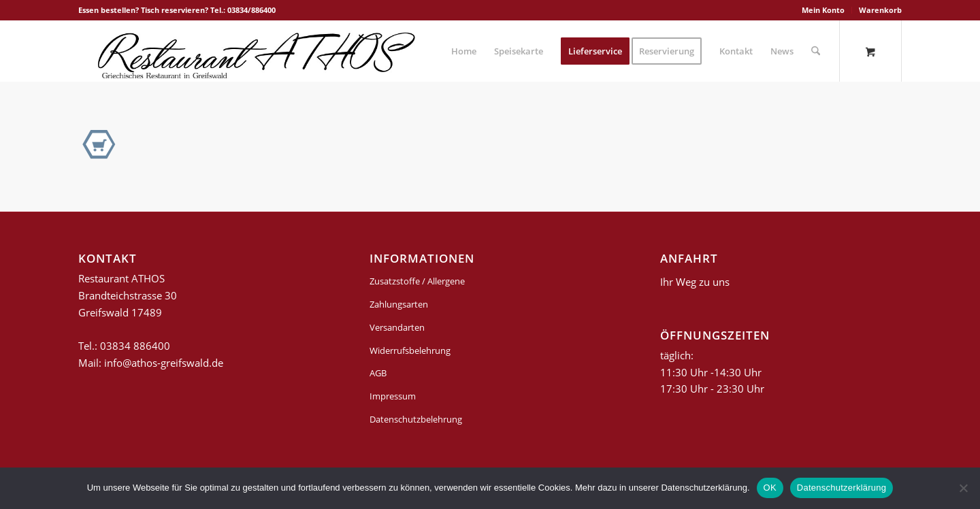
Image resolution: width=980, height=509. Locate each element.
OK (770, 488)
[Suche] (816, 51)
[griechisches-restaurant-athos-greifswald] (254, 51)
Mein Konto (823, 10)
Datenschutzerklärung (842, 488)
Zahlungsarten (399, 304)
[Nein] (963, 488)
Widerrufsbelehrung (410, 350)
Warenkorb (880, 10)
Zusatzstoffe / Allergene (417, 281)
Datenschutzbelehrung (416, 419)
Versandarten (397, 327)
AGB (378, 373)
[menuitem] (823, 10)
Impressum (393, 396)
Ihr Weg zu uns (695, 282)
